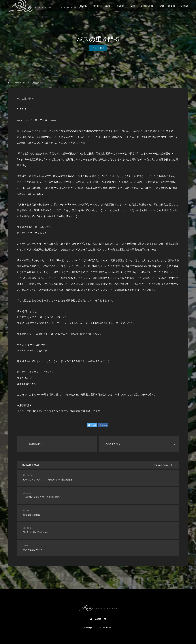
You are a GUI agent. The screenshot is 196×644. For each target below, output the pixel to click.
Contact (185, 8)
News (107, 8)
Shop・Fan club (167, 8)
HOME (83, 8)
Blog (133, 8)
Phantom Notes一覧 (163, 465)
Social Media (147, 8)
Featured (120, 8)
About (96, 8)
